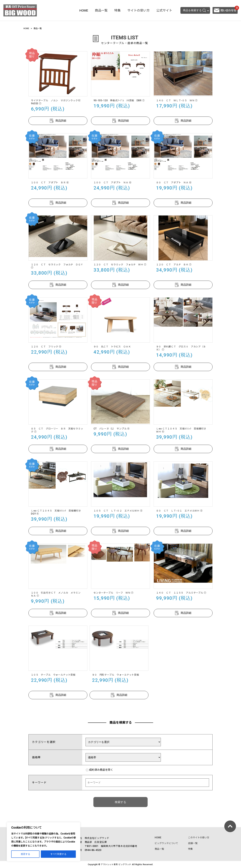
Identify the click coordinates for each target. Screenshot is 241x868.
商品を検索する (194, 10)
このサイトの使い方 (199, 838)
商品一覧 (101, 10)
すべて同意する (58, 854)
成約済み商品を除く (100, 770)
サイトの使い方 (138, 10)
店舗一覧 (193, 843)
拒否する (25, 854)
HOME (84, 10)
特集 (117, 10)
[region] (44, 842)
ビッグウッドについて (166, 843)
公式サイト (164, 10)
